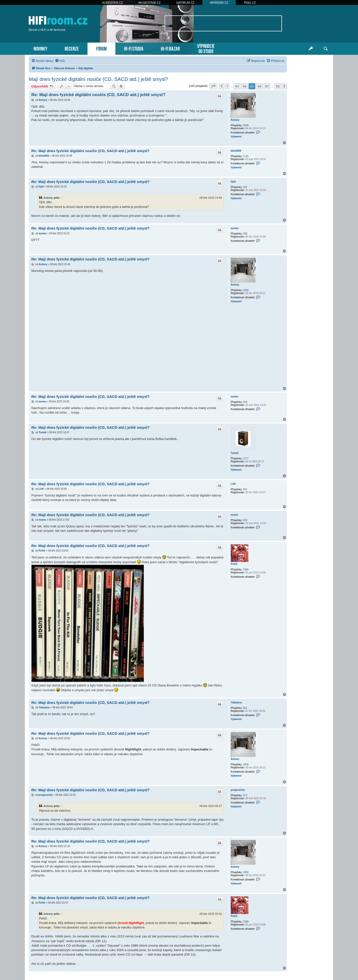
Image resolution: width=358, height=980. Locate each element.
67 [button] (267, 86)
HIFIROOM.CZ (219, 3)
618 (245, 402)
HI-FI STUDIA (134, 48)
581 (245, 708)
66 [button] (259, 86)
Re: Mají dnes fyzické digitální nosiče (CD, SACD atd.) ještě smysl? (98, 95)
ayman (235, 228)
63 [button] (237, 86)
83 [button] (278, 86)
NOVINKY (40, 48)
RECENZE (72, 48)
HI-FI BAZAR (170, 48)
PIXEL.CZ (250, 3)
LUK (233, 484)
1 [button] (227, 86)
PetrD (234, 564)
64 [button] (245, 86)
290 (245, 234)
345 (245, 187)
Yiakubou (236, 703)
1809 (246, 125)
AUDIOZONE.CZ (112, 3)
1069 (246, 570)
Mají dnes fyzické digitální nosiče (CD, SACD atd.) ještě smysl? (98, 79)
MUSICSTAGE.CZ (150, 3)
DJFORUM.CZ (185, 3)
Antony (235, 120)
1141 (246, 156)
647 (245, 489)
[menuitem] (60, 61)
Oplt (233, 182)
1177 (246, 459)
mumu (234, 397)
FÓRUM (101, 48)
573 (245, 795)
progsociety (238, 790)
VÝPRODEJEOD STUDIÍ (206, 48)
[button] (213, 86)
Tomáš (235, 453)
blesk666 (236, 151)
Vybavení (236, 137)
